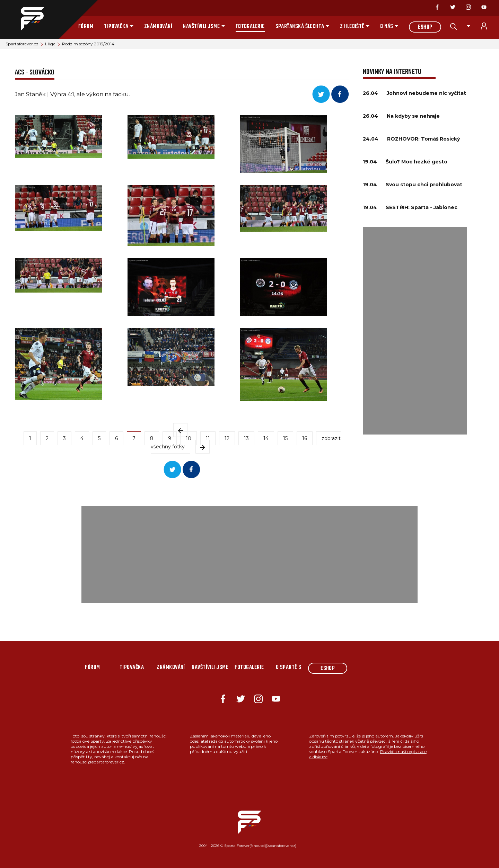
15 (285, 438)
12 (227, 438)
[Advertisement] (415, 331)
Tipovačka (116, 27)
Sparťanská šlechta (300, 27)
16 (305, 438)
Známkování (158, 27)
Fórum (86, 27)
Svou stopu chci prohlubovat (424, 185)
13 (246, 438)
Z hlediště (352, 27)
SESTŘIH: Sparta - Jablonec (422, 207)
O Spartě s (289, 668)
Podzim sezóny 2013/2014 (88, 44)
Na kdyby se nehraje (413, 116)
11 (208, 438)
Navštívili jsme (201, 27)
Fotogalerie (250, 27)
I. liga (50, 44)
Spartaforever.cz (22, 44)
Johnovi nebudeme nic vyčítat (426, 93)
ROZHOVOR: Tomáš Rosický (423, 139)
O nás (387, 27)
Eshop (425, 27)
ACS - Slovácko (35, 73)
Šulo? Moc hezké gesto (417, 162)
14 (266, 438)
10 (189, 438)
